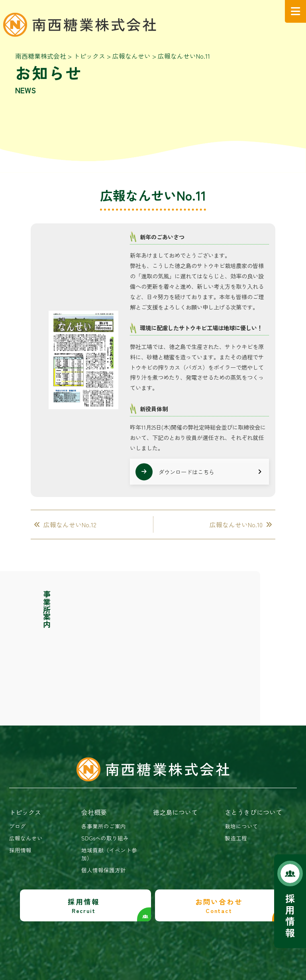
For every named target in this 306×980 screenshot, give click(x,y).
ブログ (18, 826)
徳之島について (175, 812)
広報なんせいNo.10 (236, 525)
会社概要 (94, 812)
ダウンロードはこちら (186, 472)
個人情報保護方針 (104, 870)
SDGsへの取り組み (105, 838)
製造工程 (236, 838)
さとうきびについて (253, 812)
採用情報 (290, 915)
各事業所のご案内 (104, 826)
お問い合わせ (219, 906)
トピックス (25, 812)
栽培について (241, 826)
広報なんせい (26, 838)
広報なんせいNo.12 (70, 525)
